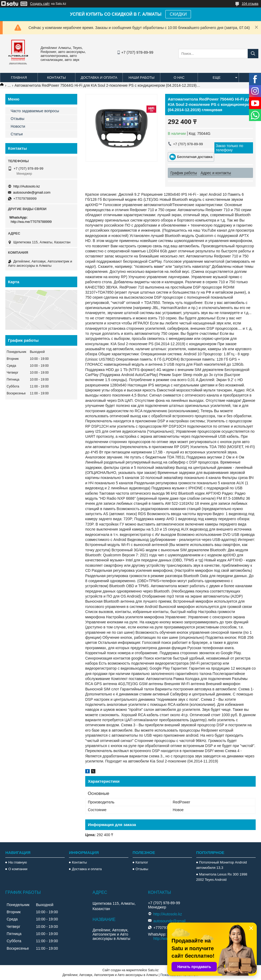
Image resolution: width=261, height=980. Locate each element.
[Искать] (253, 54)
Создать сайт (40, 4)
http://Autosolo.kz (27, 186)
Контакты (56, 78)
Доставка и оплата (99, 78)
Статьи (17, 134)
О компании (18, 869)
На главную (18, 862)
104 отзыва (250, 4)
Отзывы (17, 119)
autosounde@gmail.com (32, 192)
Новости (18, 126)
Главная (19, 78)
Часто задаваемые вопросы (35, 111)
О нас (179, 78)
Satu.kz (153, 970)
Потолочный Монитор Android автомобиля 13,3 (222, 865)
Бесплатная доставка (195, 157)
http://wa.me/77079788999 (31, 222)
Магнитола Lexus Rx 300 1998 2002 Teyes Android (222, 877)
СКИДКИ (178, 14)
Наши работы (142, 78)
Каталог (142, 862)
